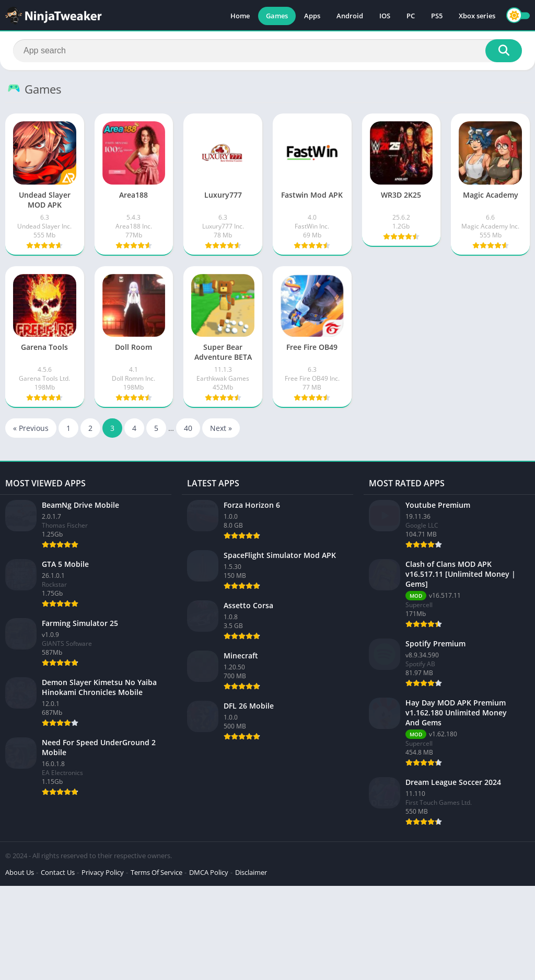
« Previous (31, 428)
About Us (20, 872)
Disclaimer (251, 872)
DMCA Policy (209, 872)
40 (188, 428)
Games (277, 16)
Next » (221, 428)
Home (240, 16)
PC (411, 16)
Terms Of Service (156, 872)
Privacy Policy (103, 872)
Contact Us (58, 872)
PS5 (437, 16)
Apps (312, 16)
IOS (385, 16)
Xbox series (477, 16)
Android (350, 16)
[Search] (267, 51)
